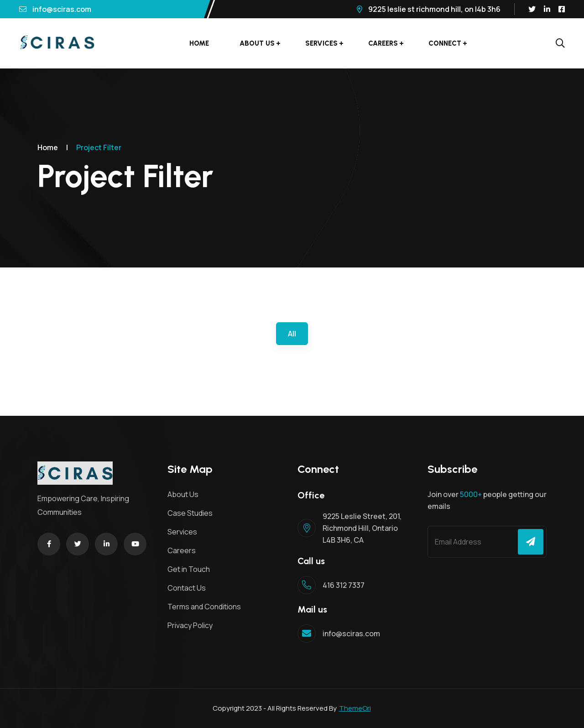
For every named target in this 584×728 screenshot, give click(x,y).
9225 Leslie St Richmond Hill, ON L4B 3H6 (429, 9)
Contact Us (187, 588)
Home (199, 43)
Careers (383, 43)
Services (321, 43)
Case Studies (190, 513)
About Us (257, 43)
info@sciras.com (55, 9)
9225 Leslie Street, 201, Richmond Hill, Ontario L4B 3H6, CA (362, 528)
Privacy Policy (190, 625)
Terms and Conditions (204, 607)
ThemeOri (355, 708)
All (292, 334)
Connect (445, 43)
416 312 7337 (344, 585)
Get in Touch (189, 569)
